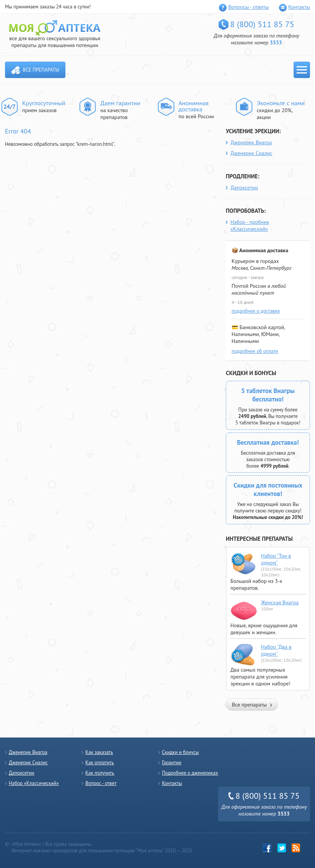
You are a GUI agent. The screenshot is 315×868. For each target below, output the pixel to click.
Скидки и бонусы (180, 752)
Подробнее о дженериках (190, 773)
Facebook (267, 848)
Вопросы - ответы (248, 7)
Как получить (100, 773)
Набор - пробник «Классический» (250, 225)
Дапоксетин (244, 188)
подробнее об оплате (255, 351)
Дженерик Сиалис (251, 153)
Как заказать (99, 752)
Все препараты (41, 70)
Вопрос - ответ (101, 783)
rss (296, 848)
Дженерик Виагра (251, 142)
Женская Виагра (280, 602)
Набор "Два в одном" (276, 650)
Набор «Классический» (34, 783)
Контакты (299, 7)
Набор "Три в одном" (276, 559)
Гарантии (172, 763)
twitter (282, 848)
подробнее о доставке (256, 311)
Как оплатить (100, 763)
